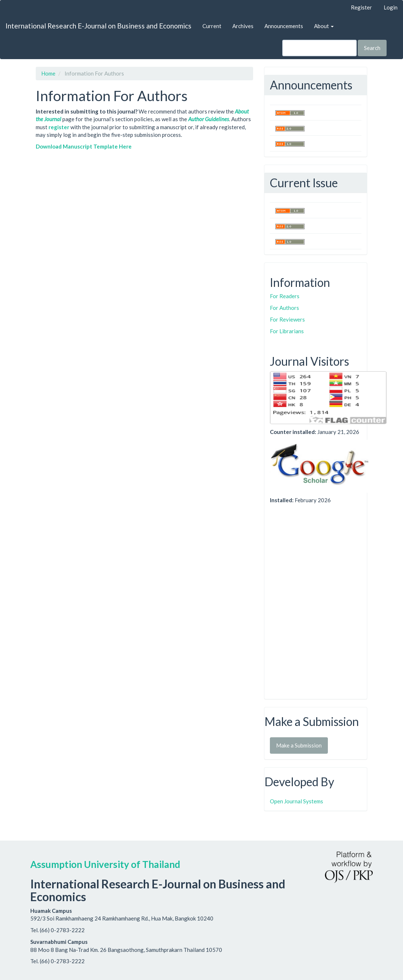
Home (48, 73)
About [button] (324, 26)
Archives (243, 26)
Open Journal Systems (297, 801)
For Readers (285, 296)
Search (372, 48)
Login (391, 7)
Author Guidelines (209, 119)
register (59, 127)
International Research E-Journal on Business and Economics (98, 26)
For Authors (284, 308)
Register (361, 7)
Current (212, 26)
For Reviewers (287, 319)
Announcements (284, 26)
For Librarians (287, 331)
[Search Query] (319, 48)
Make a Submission (299, 745)
